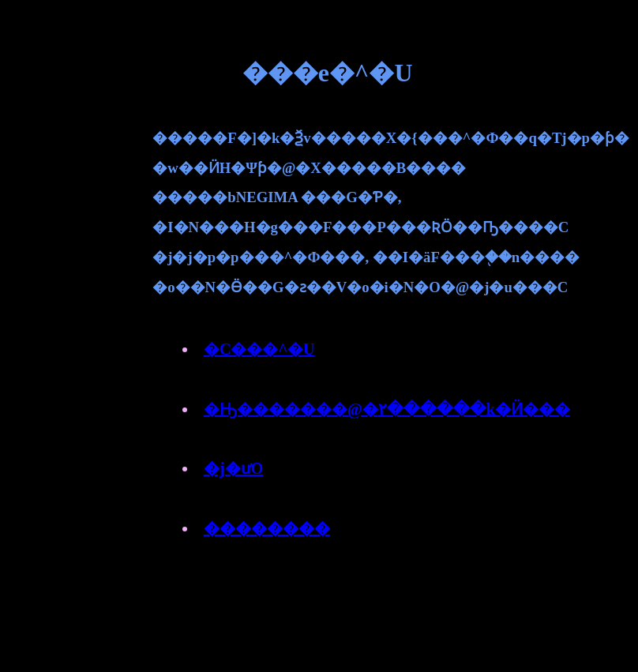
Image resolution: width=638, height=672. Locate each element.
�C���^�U (259, 349)
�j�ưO (233, 468)
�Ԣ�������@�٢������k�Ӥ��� (387, 409)
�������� (267, 528)
